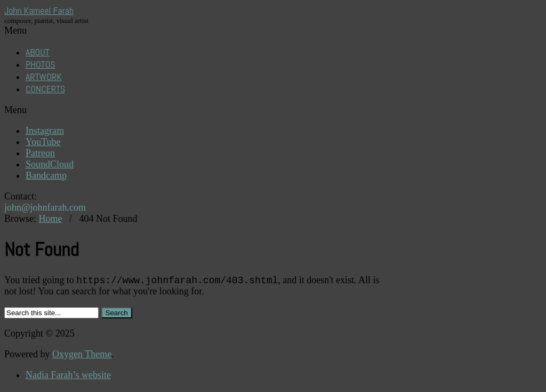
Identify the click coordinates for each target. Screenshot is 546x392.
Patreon (40, 153)
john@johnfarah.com (45, 207)
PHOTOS (41, 64)
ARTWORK (44, 77)
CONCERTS (45, 89)
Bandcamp (46, 175)
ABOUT (38, 52)
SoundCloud (50, 164)
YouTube (43, 142)
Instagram (45, 131)
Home (51, 219)
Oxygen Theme (82, 356)
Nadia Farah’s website (68, 377)
